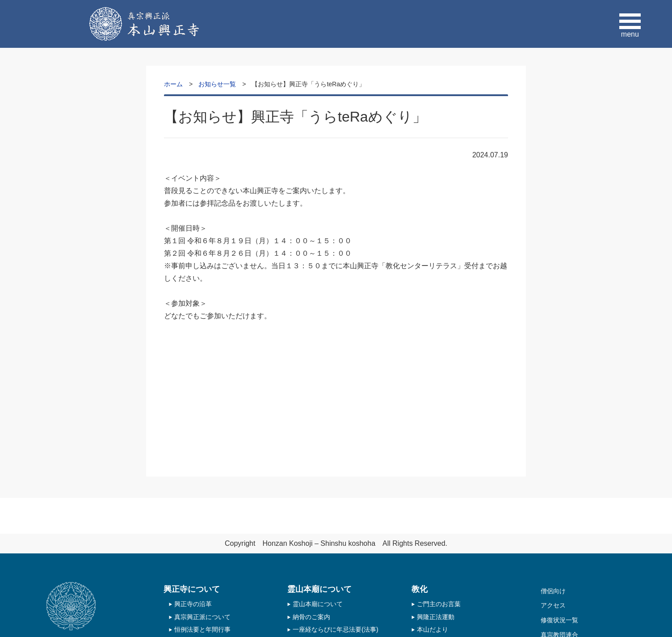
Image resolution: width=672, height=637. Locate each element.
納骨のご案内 (311, 617)
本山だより (433, 629)
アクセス (553, 605)
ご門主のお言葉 (439, 604)
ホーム (173, 84)
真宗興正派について (202, 617)
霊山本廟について (318, 604)
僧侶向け (553, 591)
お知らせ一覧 (217, 84)
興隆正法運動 (436, 617)
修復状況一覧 (559, 620)
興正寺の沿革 (193, 604)
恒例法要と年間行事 (202, 629)
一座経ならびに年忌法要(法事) (335, 629)
